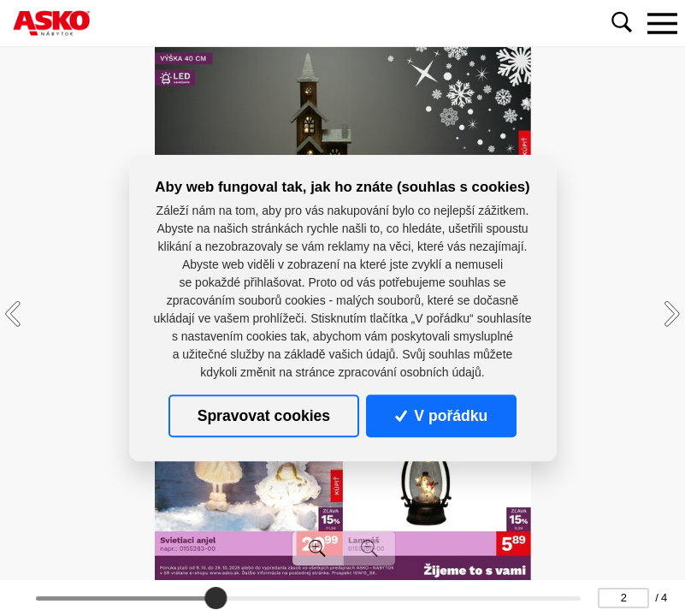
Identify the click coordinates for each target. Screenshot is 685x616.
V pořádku (441, 416)
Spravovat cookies (264, 416)
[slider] (216, 598)
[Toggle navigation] (662, 23)
